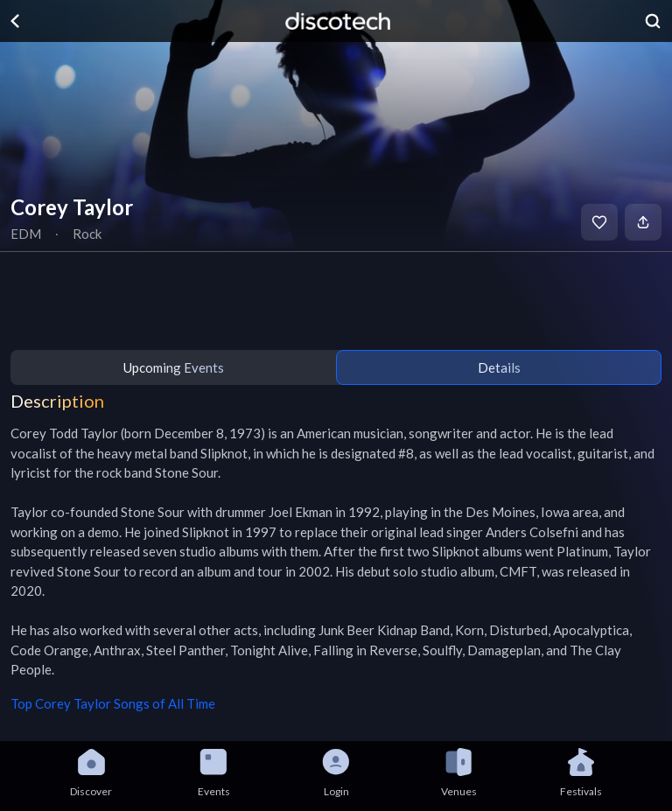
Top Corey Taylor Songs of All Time (113, 703)
